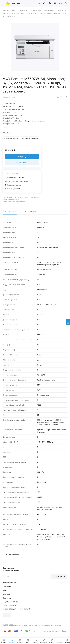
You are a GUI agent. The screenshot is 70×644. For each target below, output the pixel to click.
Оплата (23, 211)
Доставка (33, 211)
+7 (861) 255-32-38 (10, 602)
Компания (7, 587)
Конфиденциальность (51, 631)
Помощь (6, 594)
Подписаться (59, 576)
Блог (4, 590)
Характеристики (10, 211)
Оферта (65, 631)
